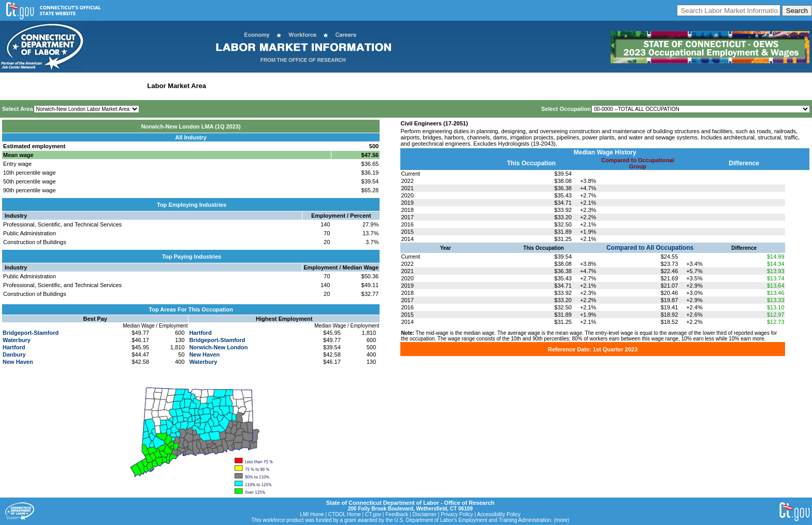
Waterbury (17, 340)
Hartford (14, 347)
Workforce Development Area (256, 86)
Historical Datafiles (335, 86)
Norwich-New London (218, 347)
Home (12, 86)
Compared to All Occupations (650, 248)
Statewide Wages (54, 86)
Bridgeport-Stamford (31, 333)
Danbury (14, 354)
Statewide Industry (113, 86)
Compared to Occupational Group (638, 163)
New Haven (18, 362)
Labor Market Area (177, 86)
